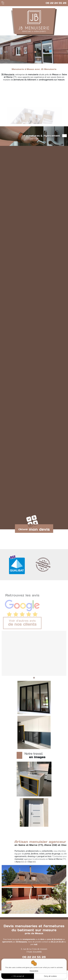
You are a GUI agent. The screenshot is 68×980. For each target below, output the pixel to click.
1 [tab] (34, 678)
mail (36, 944)
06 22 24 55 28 (56, 3)
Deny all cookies (50, 976)
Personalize (34, 971)
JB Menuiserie (8, 75)
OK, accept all (18, 976)
